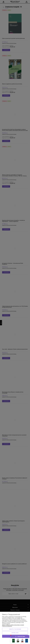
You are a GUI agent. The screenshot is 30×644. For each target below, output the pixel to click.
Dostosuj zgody (15, 633)
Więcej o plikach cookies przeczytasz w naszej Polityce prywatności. (13, 625)
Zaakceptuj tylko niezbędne (15, 629)
